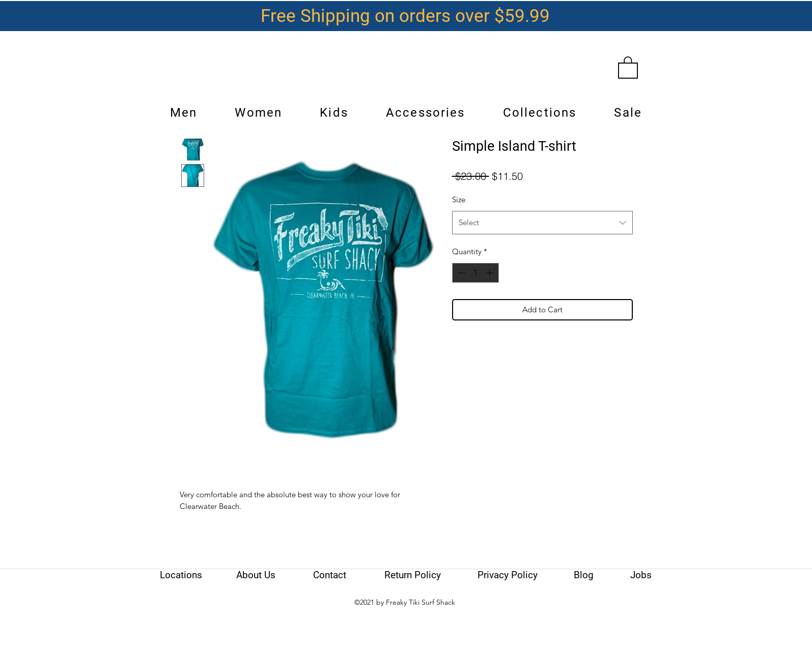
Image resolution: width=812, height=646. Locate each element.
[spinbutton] (475, 273)
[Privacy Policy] (508, 575)
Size (459, 199)
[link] (628, 67)
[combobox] (542, 223)
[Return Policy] (413, 575)
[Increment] (491, 273)
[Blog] (584, 575)
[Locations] (181, 575)
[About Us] (256, 575)
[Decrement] (460, 273)
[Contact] (330, 575)
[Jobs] (641, 575)
